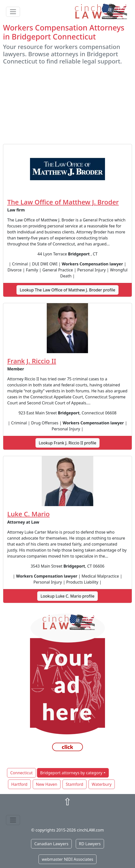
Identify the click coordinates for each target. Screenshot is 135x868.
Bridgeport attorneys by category (71, 773)
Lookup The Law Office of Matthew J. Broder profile (67, 290)
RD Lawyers (90, 844)
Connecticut (21, 773)
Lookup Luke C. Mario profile (67, 596)
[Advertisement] (67, 104)
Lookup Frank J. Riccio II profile (67, 443)
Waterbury (102, 784)
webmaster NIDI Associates (67, 859)
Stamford (74, 784)
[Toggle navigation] (13, 12)
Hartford (19, 784)
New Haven (47, 784)
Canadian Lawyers (51, 844)
